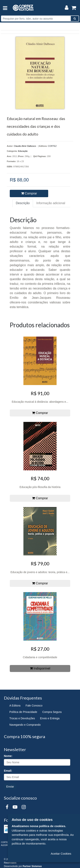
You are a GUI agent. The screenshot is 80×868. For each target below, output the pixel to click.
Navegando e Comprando (25, 725)
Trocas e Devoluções (22, 718)
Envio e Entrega (50, 718)
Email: (8, 771)
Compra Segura (52, 712)
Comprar (29, 193)
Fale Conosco (34, 706)
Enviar (10, 787)
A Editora (15, 706)
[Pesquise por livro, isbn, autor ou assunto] (36, 19)
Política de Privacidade (23, 712)
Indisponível (40, 668)
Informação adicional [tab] (51, 203)
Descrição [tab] (23, 203)
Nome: (8, 756)
